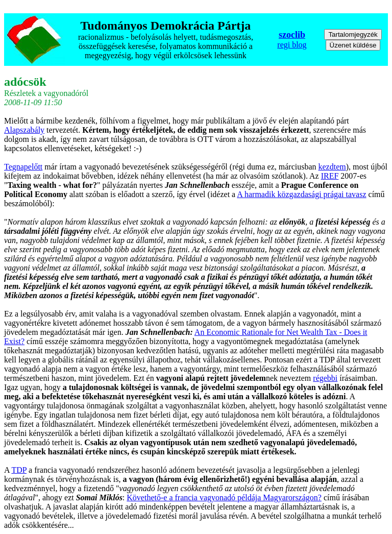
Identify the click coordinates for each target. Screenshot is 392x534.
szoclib (292, 35)
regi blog (292, 45)
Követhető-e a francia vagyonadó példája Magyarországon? (224, 497)
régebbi (325, 378)
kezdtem (332, 167)
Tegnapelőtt (23, 167)
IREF (330, 176)
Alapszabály (24, 130)
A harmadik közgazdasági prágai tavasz (301, 194)
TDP (19, 470)
